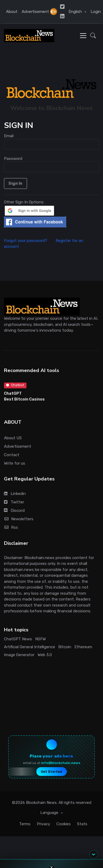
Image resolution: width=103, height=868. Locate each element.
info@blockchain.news (61, 763)
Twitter (14, 502)
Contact (12, 455)
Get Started (51, 772)
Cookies (64, 824)
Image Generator (19, 655)
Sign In (15, 183)
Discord (14, 511)
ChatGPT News (18, 639)
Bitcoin (65, 647)
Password (13, 159)
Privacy (43, 824)
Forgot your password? (29, 241)
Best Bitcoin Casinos (24, 399)
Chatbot (15, 385)
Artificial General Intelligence (30, 647)
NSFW (41, 639)
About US (13, 438)
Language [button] (50, 813)
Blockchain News (41, 803)
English (76, 12)
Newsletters (19, 519)
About (12, 12)
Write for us (15, 463)
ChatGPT (13, 393)
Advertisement (35, 12)
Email (9, 136)
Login (96, 12)
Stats (82, 824)
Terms (25, 824)
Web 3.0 (45, 655)
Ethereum (83, 647)
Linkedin (15, 494)
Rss (11, 527)
